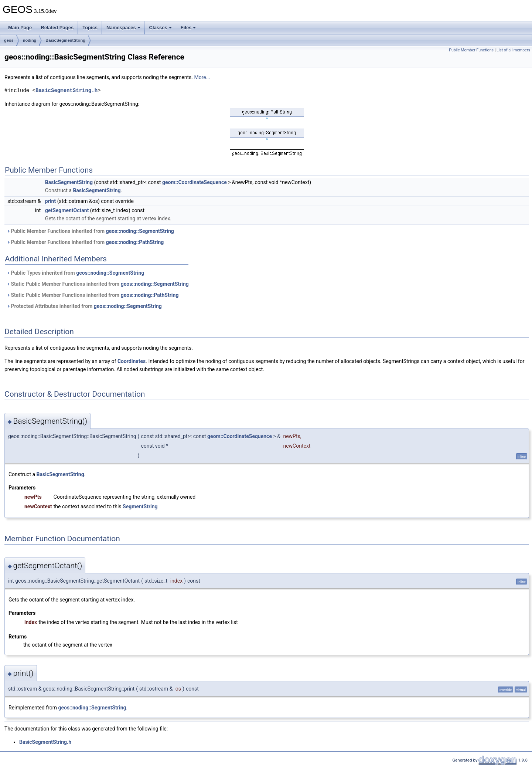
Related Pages (57, 28)
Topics (90, 28)
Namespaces (123, 28)
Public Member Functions (471, 50)
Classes (161, 28)
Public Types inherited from (75, 273)
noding (30, 40)
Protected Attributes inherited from (84, 306)
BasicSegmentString (65, 40)
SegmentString (140, 506)
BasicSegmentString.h (66, 90)
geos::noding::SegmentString (140, 231)
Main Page (20, 28)
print (50, 201)
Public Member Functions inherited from (90, 231)
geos (9, 40)
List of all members (513, 50)
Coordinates (132, 361)
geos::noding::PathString (135, 242)
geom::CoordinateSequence (195, 182)
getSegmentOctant (67, 210)
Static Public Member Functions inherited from (98, 284)
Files (188, 28)
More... (202, 77)
